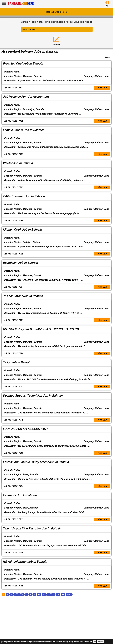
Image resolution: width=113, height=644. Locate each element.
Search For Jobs (30, 30)
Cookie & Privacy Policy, (65, 642)
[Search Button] (87, 32)
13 (53, 599)
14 (58, 599)
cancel (101, 642)
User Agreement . (86, 642)
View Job (102, 88)
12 (48, 599)
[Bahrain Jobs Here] (21, 5)
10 (39, 599)
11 (44, 599)
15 (63, 599)
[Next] (69, 599)
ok (95, 642)
